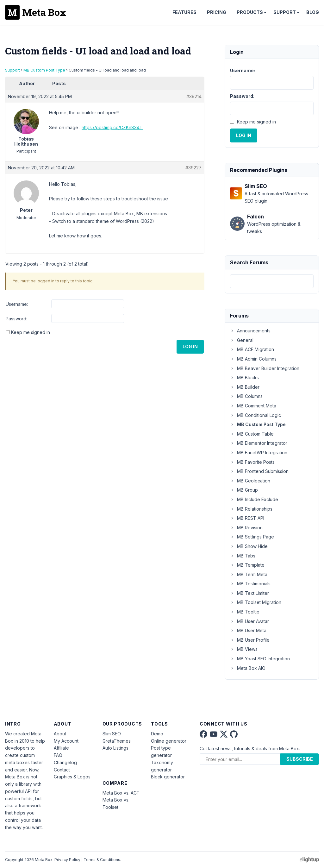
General (242, 340)
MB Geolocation (250, 481)
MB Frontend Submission (259, 471)
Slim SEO (112, 734)
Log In (190, 346)
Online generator (169, 741)
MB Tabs (243, 556)
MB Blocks (244, 377)
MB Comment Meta (253, 406)
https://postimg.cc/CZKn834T (112, 127)
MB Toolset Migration (256, 602)
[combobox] (272, 281)
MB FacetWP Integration (259, 453)
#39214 (194, 96)
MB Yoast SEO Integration (260, 659)
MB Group (244, 490)
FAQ (58, 755)
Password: (16, 319)
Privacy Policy (67, 860)
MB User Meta (248, 630)
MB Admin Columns (253, 359)
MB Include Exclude (254, 499)
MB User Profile (250, 640)
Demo (157, 734)
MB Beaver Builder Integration (265, 368)
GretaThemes (117, 741)
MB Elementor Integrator (259, 443)
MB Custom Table (252, 434)
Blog (313, 12)
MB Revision (246, 528)
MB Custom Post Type (44, 70)
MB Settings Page (252, 537)
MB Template (247, 565)
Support (285, 12)
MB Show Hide (249, 546)
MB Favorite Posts (252, 462)
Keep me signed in (31, 332)
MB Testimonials (250, 584)
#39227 (193, 168)
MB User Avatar (249, 621)
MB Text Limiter (249, 593)
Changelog (65, 762)
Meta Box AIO (248, 668)
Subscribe (300, 759)
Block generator (168, 777)
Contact (62, 770)
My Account (66, 741)
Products (250, 12)
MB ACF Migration (252, 349)
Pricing (217, 12)
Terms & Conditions (102, 860)
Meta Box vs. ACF (121, 793)
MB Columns (246, 396)
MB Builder (245, 387)
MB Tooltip (245, 612)
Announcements (250, 331)
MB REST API (247, 518)
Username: (17, 304)
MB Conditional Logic (255, 415)
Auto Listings (115, 748)
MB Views (244, 649)
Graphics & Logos (72, 777)
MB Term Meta (249, 574)
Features (184, 12)
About (60, 734)
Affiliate (61, 748)
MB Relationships (251, 509)
